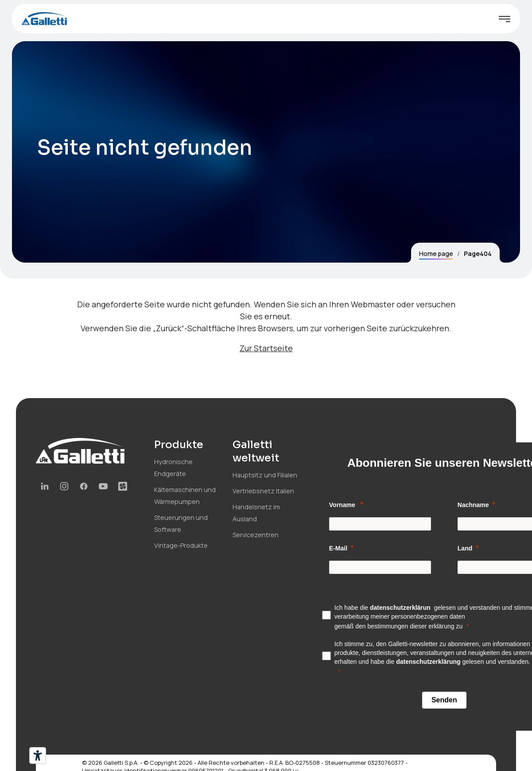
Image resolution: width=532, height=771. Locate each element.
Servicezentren (256, 535)
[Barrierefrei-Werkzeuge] (38, 756)
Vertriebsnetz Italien (263, 491)
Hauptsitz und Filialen (265, 475)
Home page (436, 254)
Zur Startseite (266, 348)
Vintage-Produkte (181, 545)
